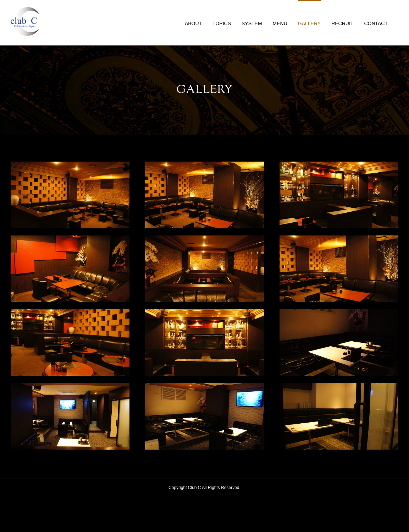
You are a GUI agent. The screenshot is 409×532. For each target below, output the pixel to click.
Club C (195, 488)
